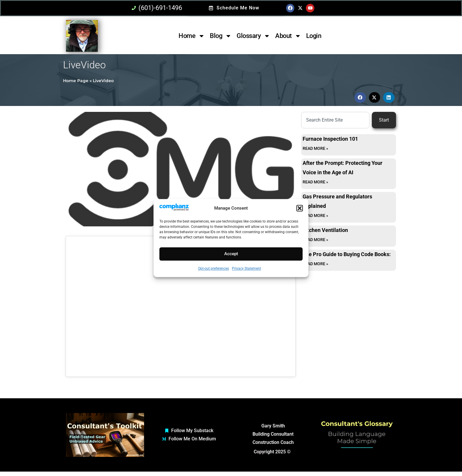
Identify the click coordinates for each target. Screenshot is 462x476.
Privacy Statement (246, 268)
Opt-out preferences (213, 268)
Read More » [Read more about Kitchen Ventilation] (315, 240)
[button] (300, 208)
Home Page (76, 81)
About (288, 36)
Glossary (253, 36)
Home (192, 36)
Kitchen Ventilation (325, 230)
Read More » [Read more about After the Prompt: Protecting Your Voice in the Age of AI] (315, 182)
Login (314, 36)
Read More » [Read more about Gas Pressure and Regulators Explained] (315, 215)
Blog (221, 36)
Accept (231, 254)
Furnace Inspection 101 (330, 139)
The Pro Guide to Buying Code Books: (347, 254)
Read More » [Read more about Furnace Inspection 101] (315, 148)
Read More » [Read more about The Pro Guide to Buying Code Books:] (315, 264)
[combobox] (335, 120)
